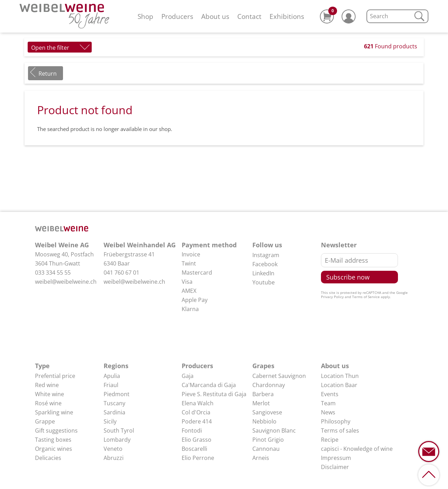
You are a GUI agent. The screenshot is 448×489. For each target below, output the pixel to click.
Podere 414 (197, 421)
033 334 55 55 (53, 273)
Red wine (47, 385)
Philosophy (336, 421)
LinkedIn (263, 273)
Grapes (263, 366)
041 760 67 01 (121, 273)
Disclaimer (335, 467)
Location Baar (339, 385)
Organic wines (54, 449)
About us (215, 16)
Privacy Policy (332, 297)
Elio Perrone (198, 458)
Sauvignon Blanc (274, 431)
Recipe (330, 440)
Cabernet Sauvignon (279, 376)
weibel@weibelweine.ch (66, 282)
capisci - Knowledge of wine (357, 449)
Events (330, 394)
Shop (145, 16)
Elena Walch (198, 403)
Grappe (45, 421)
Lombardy (117, 440)
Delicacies (48, 458)
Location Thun (340, 376)
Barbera (263, 394)
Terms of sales (340, 431)
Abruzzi (114, 458)
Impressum (336, 458)
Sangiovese (267, 412)
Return (48, 74)
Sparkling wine (54, 412)
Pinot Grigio (268, 440)
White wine (50, 394)
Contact (249, 16)
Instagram (266, 255)
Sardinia (114, 412)
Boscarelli (194, 449)
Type (42, 366)
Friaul (111, 385)
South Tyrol (119, 431)
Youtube (264, 282)
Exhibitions (287, 16)
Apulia (112, 376)
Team (328, 403)
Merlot (261, 403)
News (328, 412)
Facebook (265, 264)
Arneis (261, 458)
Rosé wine (48, 403)
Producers (177, 16)
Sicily (110, 421)
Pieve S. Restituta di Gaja (214, 394)
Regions (116, 366)
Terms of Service (366, 297)
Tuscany (114, 403)
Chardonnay (269, 385)
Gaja (188, 376)
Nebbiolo (264, 421)
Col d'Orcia (196, 412)
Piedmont (117, 394)
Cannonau (266, 449)
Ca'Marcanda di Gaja (209, 385)
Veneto (113, 449)
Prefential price (55, 376)
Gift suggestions (56, 431)
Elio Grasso (197, 440)
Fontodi (192, 431)
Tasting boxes (53, 440)
